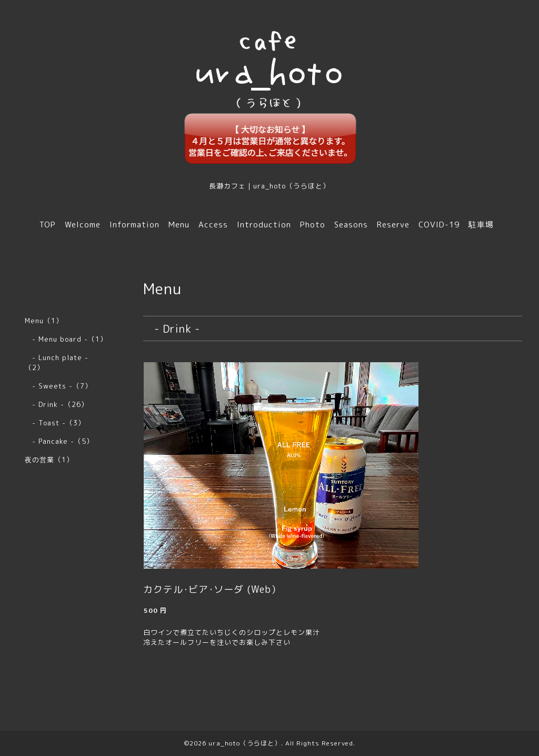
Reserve (393, 225)
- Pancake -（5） (59, 441)
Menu (179, 225)
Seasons (351, 225)
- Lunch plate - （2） (60, 362)
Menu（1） (44, 321)
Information (134, 225)
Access (213, 225)
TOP (48, 225)
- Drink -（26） (57, 404)
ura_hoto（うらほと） (245, 743)
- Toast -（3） (55, 423)
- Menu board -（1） (66, 339)
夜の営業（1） (49, 460)
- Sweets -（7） (58, 386)
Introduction (264, 225)
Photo (313, 225)
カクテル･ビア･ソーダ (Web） (212, 589)
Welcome (83, 225)
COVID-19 (439, 225)
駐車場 (481, 225)
